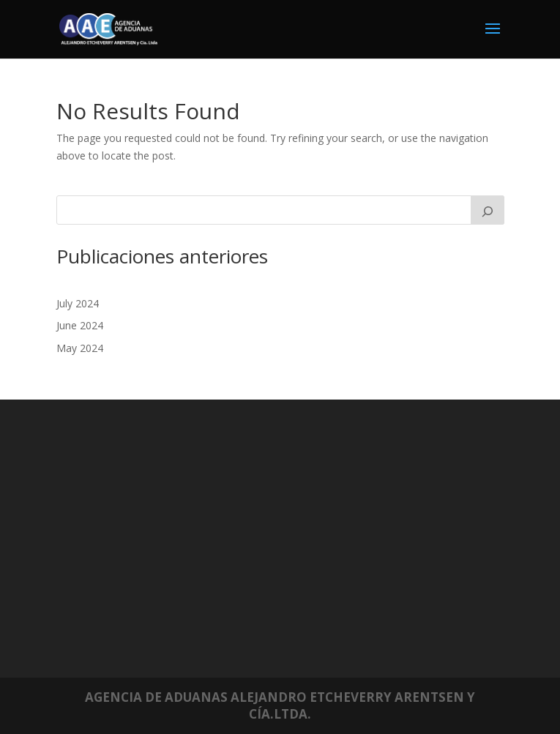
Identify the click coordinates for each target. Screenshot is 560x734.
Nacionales (162, 486)
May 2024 (80, 348)
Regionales (162, 497)
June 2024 (80, 325)
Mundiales (160, 474)
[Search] (488, 210)
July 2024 (78, 303)
